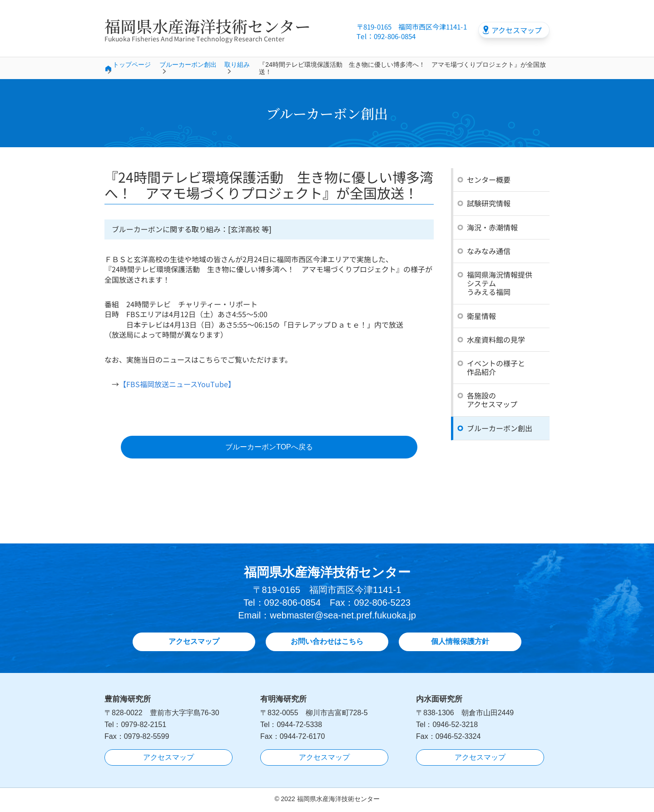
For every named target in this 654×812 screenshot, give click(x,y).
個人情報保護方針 (460, 643)
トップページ (132, 65)
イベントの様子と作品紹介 (496, 367)
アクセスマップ (517, 30)
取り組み (237, 65)
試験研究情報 (489, 203)
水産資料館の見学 (496, 339)
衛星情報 (481, 315)
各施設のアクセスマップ (492, 400)
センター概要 (489, 179)
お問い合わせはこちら (327, 643)
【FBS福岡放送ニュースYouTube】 (177, 384)
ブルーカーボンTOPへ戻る (269, 448)
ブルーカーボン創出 (188, 65)
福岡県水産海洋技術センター (208, 26)
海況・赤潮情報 (492, 227)
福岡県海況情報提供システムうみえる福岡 (500, 283)
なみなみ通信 (489, 251)
